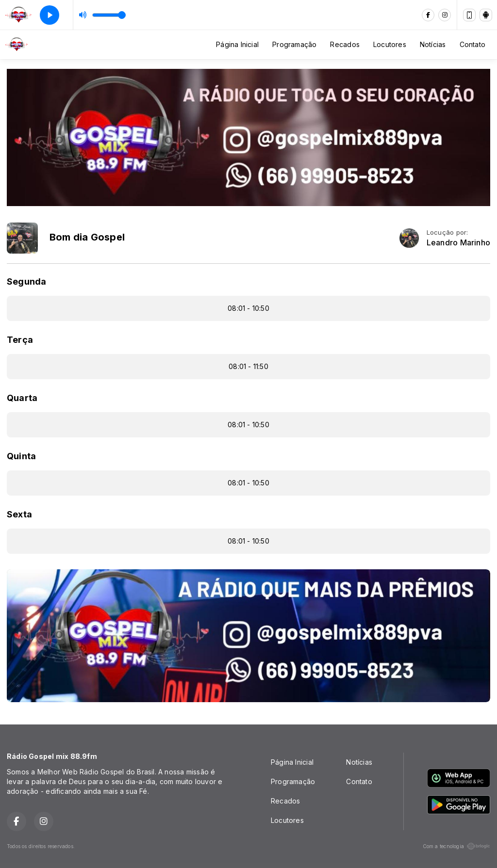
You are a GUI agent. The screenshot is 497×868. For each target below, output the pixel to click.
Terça (20, 340)
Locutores (390, 44)
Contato (472, 44)
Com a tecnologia (456, 846)
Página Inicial (237, 44)
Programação (294, 44)
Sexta (19, 514)
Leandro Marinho (458, 243)
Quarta (22, 398)
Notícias (433, 44)
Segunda (26, 281)
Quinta (21, 456)
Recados (345, 44)
